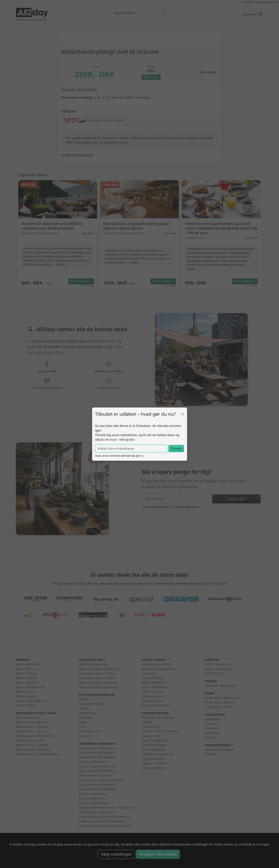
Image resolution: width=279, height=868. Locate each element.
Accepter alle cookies (158, 854)
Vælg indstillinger (116, 854)
